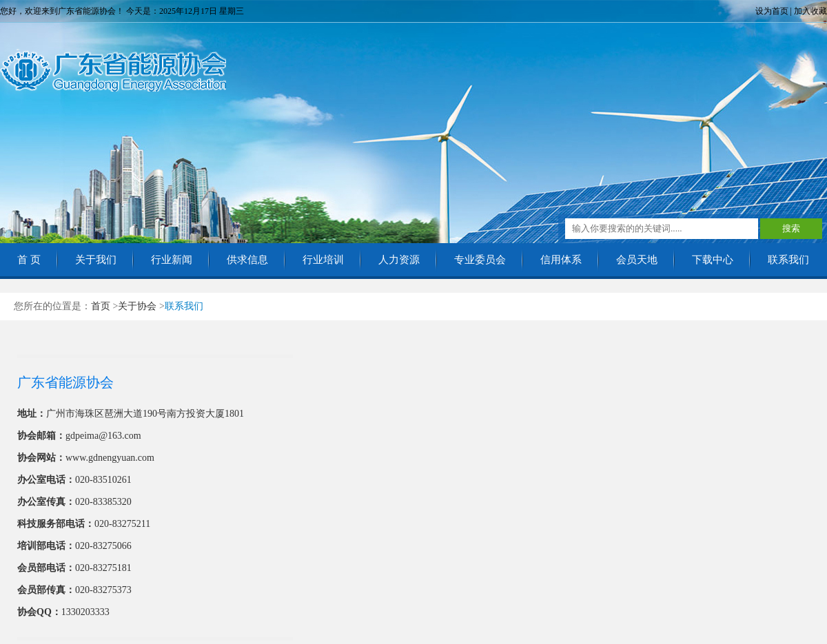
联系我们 (788, 260)
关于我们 (96, 260)
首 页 (29, 260)
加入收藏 (810, 11)
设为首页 (772, 11)
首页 (101, 306)
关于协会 (137, 306)
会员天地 (637, 260)
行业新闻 (172, 260)
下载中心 (713, 260)
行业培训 (323, 260)
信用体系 (561, 260)
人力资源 (399, 260)
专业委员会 (480, 260)
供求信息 (247, 260)
